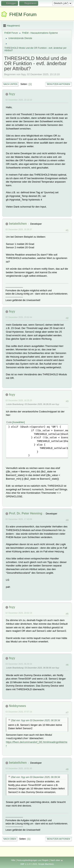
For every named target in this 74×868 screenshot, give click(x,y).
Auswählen (18, 422)
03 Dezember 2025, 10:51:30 (19, 768)
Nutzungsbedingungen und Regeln (33, 860)
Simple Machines (46, 864)
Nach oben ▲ (57, 860)
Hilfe (13, 860)
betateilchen (18, 224)
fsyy (12, 94)
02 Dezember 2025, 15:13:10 (19, 100)
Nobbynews (17, 706)
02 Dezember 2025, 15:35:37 (19, 229)
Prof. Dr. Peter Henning (26, 513)
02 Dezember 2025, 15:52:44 (19, 317)
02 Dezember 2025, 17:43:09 (19, 519)
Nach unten (10, 84)
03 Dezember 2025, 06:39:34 (19, 664)
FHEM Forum (23, 14)
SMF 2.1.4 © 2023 (29, 864)
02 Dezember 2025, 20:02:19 (19, 613)
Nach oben (10, 839)
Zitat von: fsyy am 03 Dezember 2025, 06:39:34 (35, 720)
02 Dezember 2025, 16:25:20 (19, 400)
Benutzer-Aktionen (59, 84)
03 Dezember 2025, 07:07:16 (19, 712)
